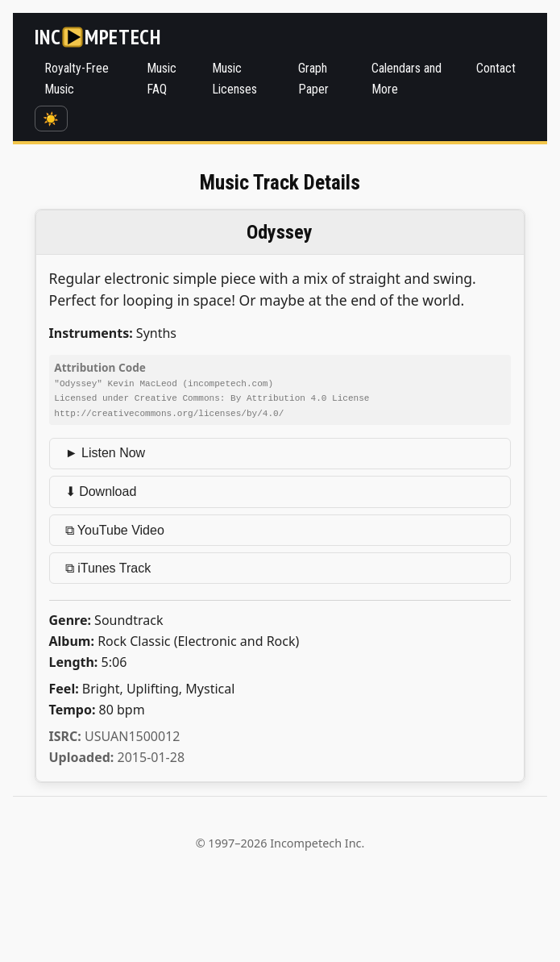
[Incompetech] (98, 37)
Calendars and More (407, 79)
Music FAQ (162, 79)
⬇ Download (101, 490)
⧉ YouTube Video (115, 529)
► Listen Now (105, 451)
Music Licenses (234, 79)
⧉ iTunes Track (108, 566)
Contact (496, 68)
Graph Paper (313, 79)
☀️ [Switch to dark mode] (51, 119)
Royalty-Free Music (77, 79)
